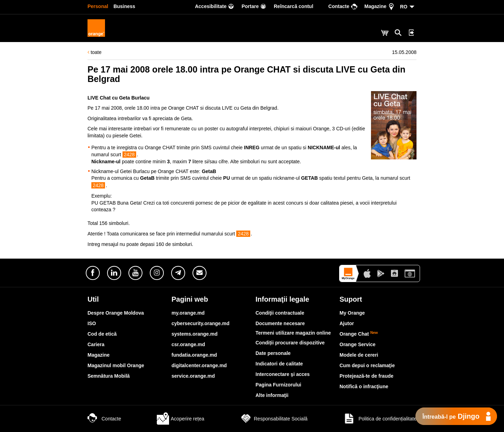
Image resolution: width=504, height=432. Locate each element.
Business (124, 6)
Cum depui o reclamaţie (367, 365)
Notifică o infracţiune (364, 386)
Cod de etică (102, 334)
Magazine (99, 355)
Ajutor (347, 323)
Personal (98, 6)
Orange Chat (359, 334)
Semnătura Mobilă (109, 376)
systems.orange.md (195, 334)
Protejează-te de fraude (366, 376)
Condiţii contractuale (280, 313)
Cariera (96, 344)
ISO (92, 323)
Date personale (273, 353)
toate (94, 52)
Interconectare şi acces (283, 374)
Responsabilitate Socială (274, 419)
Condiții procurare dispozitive (290, 343)
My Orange (352, 313)
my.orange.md (188, 313)
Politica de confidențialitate (380, 419)
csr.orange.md (188, 344)
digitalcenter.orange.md (199, 365)
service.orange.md (193, 376)
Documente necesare (280, 323)
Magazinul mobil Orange (116, 365)
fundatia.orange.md (194, 355)
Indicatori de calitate (279, 364)
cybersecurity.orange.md (200, 323)
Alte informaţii (272, 395)
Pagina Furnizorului (278, 385)
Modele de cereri (359, 355)
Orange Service (358, 344)
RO (404, 7)
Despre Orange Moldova (116, 313)
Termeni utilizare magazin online (293, 333)
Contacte (104, 419)
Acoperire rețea (181, 419)
